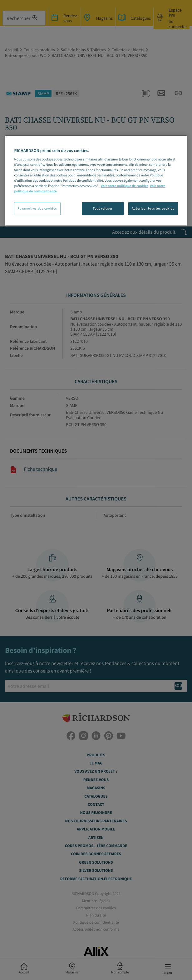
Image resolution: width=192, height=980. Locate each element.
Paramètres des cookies (37, 208)
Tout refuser (103, 208)
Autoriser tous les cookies (153, 208)
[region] (96, 181)
